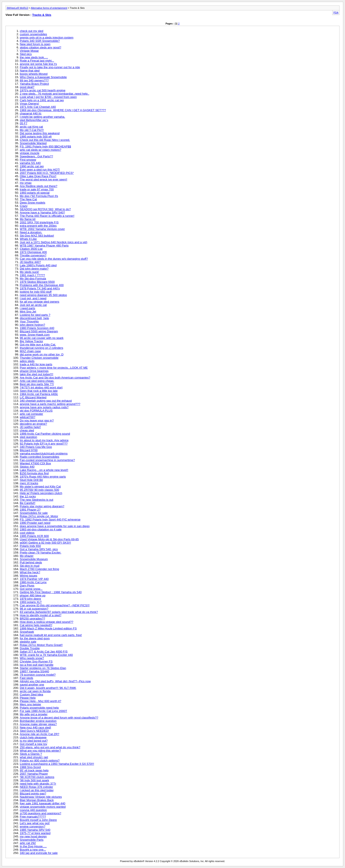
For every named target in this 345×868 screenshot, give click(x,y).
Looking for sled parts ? (35, 315)
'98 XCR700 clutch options (37, 777)
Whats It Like (28, 239)
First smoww (28, 160)
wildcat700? (28, 417)
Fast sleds (27, 678)
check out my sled (32, 31)
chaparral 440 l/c (31, 113)
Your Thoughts (29, 321)
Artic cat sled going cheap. (37, 381)
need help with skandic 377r (38, 784)
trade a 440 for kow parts (36, 364)
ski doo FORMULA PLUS (36, 411)
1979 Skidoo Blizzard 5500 (37, 282)
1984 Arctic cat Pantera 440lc (39, 394)
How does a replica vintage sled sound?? (47, 622)
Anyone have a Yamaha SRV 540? (42, 212)
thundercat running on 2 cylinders (41, 348)
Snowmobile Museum (34, 559)
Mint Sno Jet (28, 312)
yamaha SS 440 (30, 163)
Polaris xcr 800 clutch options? (40, 760)
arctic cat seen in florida (35, 691)
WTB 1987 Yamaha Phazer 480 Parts (44, 246)
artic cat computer (31, 414)
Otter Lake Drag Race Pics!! (38, 176)
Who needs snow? (32, 658)
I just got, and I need (33, 298)
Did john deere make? (34, 269)
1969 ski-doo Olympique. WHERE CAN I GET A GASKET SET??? (63, 110)
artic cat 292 (28, 843)
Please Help (28, 698)
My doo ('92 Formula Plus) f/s (39, 196)
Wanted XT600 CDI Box (35, 463)
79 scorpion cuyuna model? (38, 675)
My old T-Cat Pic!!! (32, 130)
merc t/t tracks (29, 483)
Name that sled (30, 71)
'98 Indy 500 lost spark (34, 780)
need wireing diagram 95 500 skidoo (43, 295)
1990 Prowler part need (35, 523)
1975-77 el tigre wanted (35, 833)
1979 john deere (30, 599)
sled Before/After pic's (34, 120)
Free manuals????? (33, 817)
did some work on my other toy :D (42, 354)
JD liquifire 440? (30, 262)
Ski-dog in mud (30, 566)
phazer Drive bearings (34, 371)
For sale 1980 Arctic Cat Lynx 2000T (43, 711)
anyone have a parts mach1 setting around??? (50, 404)
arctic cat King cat (31, 127)
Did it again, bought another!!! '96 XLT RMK (48, 688)
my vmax (26, 183)
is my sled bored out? (34, 741)
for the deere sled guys (35, 638)
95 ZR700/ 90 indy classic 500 (39, 490)
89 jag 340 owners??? (34, 80)
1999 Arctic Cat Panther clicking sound (45, 434)
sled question (28, 437)
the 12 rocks (28, 496)
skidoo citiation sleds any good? (40, 47)
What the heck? (30, 572)
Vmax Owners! (29, 104)
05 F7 (24, 123)
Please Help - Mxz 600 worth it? (40, 701)
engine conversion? (33, 827)
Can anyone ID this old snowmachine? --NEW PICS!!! (55, 605)
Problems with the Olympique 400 (42, 285)
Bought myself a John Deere (38, 820)
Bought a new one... (33, 850)
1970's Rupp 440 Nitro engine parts (43, 477)
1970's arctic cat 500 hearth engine (43, 90)
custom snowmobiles (33, 34)
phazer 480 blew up (33, 595)
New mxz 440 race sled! (35, 727)
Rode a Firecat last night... (37, 61)
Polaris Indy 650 (30, 546)
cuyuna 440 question (33, 810)
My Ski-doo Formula (33, 279)
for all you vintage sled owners (39, 302)
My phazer (27, 556)
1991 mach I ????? (32, 275)
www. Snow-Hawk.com (35, 335)
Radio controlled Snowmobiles (39, 457)
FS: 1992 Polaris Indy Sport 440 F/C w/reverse (50, 520)
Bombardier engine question (38, 721)
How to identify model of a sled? (41, 615)
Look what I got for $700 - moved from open (48, 97)
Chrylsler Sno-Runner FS (36, 661)
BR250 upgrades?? (32, 619)
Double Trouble (30, 648)
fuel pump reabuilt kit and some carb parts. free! (51, 635)
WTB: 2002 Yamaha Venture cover (42, 229)
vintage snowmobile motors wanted (43, 807)
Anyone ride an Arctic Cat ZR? (39, 734)
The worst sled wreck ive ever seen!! (44, 179)
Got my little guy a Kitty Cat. (38, 345)
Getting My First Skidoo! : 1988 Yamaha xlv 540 (51, 592)
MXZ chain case (30, 351)
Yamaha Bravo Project (34, 84)
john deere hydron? (32, 325)
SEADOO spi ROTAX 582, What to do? (45, 209)
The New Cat (28, 199)
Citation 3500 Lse (31, 249)
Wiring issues (28, 576)
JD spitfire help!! (30, 427)
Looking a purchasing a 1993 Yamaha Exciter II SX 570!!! (57, 764)
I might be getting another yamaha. (42, 117)
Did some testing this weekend (40, 133)
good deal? (27, 87)
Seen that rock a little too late (39, 391)
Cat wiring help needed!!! (36, 625)
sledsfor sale (28, 642)
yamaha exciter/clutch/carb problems (44, 453)
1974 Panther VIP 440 (34, 579)
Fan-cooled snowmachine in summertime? (47, 460)
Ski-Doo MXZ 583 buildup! (37, 236)
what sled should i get (34, 757)
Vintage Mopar (29, 51)
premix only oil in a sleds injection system (47, 38)
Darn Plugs (27, 586)
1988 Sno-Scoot (30, 767)
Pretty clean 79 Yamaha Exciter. (40, 553)
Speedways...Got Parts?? (36, 156)
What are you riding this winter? (40, 751)
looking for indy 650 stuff (36, 292)
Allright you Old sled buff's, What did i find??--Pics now (55, 681)
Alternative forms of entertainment (49, 8)
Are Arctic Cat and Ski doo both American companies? (55, 378)
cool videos (27, 533)
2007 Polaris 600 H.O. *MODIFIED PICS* (47, 173)
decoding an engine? (33, 424)
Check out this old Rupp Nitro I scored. (45, 140)
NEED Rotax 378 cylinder (36, 787)
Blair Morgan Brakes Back (37, 800)
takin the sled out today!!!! (37, 374)
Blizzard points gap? (33, 794)
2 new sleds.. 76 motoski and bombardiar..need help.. (55, 94)
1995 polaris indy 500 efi (36, 137)
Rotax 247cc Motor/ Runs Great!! (41, 645)
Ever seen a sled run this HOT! (40, 170)
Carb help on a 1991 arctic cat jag (42, 100)
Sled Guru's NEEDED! (34, 731)
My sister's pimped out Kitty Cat (40, 486)
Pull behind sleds (31, 562)
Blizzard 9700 (29, 450)
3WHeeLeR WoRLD (17, 8)
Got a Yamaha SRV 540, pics (39, 549)
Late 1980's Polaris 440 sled (38, 265)
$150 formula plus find (34, 473)
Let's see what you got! (35, 823)
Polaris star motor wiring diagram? (42, 506)
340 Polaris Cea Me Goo (36, 447)
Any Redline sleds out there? (39, 186)
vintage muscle (30, 153)
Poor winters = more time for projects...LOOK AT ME (54, 368)
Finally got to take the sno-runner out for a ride (50, 67)
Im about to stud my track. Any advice (44, 440)
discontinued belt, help (34, 318)
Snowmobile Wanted (33, 143)
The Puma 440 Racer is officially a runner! (47, 216)
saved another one (32, 685)
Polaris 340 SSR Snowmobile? (40, 41)
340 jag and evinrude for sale (39, 853)
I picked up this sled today (37, 790)
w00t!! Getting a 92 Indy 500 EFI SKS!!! (45, 543)
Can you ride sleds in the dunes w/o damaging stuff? (54, 259)
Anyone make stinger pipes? (38, 724)
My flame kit (28, 219)
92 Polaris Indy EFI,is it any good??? (44, 444)
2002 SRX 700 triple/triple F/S (39, 222)
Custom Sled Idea (31, 694)
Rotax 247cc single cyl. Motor (39, 516)
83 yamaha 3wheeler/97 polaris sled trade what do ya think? (59, 612)
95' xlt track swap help (34, 770)
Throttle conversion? (33, 255)
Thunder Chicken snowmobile (39, 358)
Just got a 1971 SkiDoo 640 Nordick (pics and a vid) (54, 242)
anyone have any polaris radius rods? (44, 407)
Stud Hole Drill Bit (31, 480)
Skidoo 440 (27, 467)
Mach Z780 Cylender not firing (39, 569)
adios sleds (27, 361)
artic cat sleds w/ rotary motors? (40, 150)
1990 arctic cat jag (32, 166)
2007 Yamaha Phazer (34, 774)
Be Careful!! (28, 503)
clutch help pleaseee (33, 737)
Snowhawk (27, 632)
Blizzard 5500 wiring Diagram (39, 331)
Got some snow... (31, 589)
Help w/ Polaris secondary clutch (41, 493)
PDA (336, 13)
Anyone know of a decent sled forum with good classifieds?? (59, 718)
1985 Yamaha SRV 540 (35, 830)
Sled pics (26, 54)
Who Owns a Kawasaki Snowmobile (43, 77)
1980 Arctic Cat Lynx (33, 582)
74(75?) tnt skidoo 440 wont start (41, 387)
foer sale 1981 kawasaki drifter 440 (43, 803)
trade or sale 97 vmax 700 (37, 189)
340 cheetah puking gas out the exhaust (46, 401)
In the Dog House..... (33, 846)
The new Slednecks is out (37, 500)
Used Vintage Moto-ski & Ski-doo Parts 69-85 (49, 539)
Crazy (24, 206)
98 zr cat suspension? (34, 609)
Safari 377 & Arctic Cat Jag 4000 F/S (44, 652)
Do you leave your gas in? (37, 420)
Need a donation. (31, 232)
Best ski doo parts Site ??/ (37, 384)
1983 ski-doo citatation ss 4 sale (41, 529)
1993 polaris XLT (31, 602)
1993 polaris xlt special (35, 193)
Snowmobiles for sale (34, 513)
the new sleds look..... (34, 57)
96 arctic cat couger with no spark (42, 338)
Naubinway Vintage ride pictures (41, 797)
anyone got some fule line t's (38, 64)
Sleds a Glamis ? (31, 754)
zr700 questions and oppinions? (40, 813)
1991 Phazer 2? (30, 510)
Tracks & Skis (42, 15)
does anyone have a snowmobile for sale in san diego (55, 526)
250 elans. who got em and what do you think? (50, 747)
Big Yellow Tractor (31, 341)
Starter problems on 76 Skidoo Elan (43, 668)
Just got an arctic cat (33, 305)
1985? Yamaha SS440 (34, 671)
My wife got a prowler (34, 714)
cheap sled (27, 430)
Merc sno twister (30, 704)
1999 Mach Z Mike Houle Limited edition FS (48, 628)
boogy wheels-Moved (34, 74)
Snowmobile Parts (32, 840)
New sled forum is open (35, 44)
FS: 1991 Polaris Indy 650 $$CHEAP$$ (45, 146)
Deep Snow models (33, 203)
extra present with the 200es (38, 226)
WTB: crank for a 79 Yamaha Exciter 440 (46, 655)
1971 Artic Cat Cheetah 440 (38, 107)
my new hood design (33, 836)
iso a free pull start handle (37, 665)
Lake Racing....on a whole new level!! (44, 470)
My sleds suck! (29, 272)
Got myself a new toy (33, 744)
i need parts (28, 308)
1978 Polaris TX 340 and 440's (40, 288)
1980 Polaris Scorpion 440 (37, 328)
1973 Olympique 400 (33, 252)
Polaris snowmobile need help (39, 708)
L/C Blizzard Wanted (33, 397)
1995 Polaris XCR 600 (34, 536)
